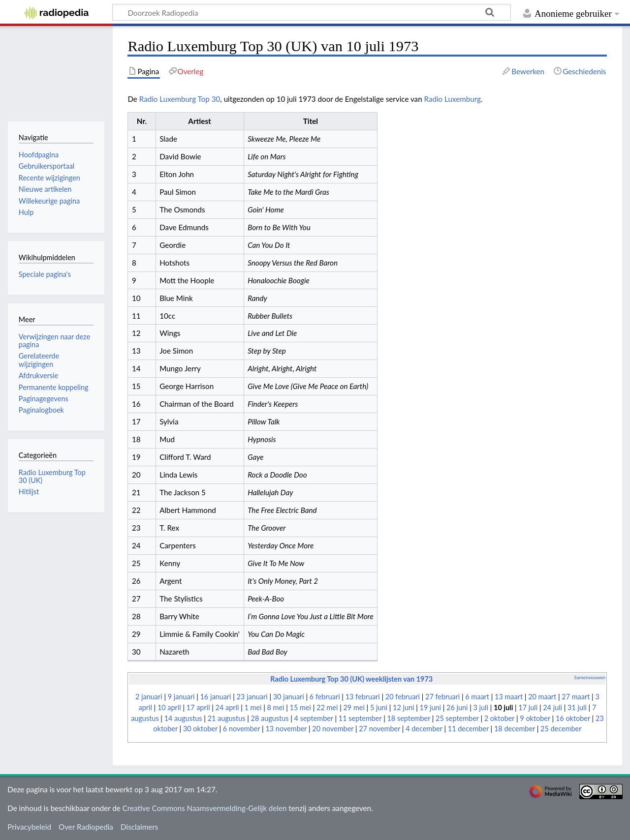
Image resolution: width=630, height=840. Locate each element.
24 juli (552, 707)
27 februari (442, 697)
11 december (468, 729)
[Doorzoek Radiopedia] (312, 12)
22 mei (327, 707)
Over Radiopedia (86, 827)
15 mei (300, 707)
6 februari (325, 697)
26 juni (457, 707)
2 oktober (500, 718)
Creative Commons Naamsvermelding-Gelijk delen (205, 808)
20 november (333, 729)
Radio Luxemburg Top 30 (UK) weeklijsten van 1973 (351, 679)
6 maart (477, 697)
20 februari (403, 697)
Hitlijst (29, 492)
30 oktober (200, 729)
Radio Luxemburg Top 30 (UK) (52, 476)
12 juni (403, 707)
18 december (515, 729)
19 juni (430, 707)
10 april (169, 707)
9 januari (181, 697)
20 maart (542, 697)
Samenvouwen (590, 677)
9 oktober (535, 718)
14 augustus (183, 718)
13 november (286, 729)
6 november (242, 729)
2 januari (149, 697)
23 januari (252, 697)
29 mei (354, 707)
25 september (457, 718)
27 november (379, 729)
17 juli (528, 707)
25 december (561, 729)
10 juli (503, 707)
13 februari (363, 697)
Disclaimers (139, 827)
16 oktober (573, 718)
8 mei (276, 707)
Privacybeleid (29, 827)
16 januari (216, 697)
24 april (227, 707)
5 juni (379, 707)
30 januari (289, 697)
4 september (314, 718)
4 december (424, 729)
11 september (360, 718)
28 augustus (270, 718)
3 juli (481, 707)
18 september (409, 718)
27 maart (576, 697)
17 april (198, 707)
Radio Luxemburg (453, 99)
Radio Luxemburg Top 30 (180, 99)
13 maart (509, 697)
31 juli (577, 707)
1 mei (253, 707)
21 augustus (227, 718)
